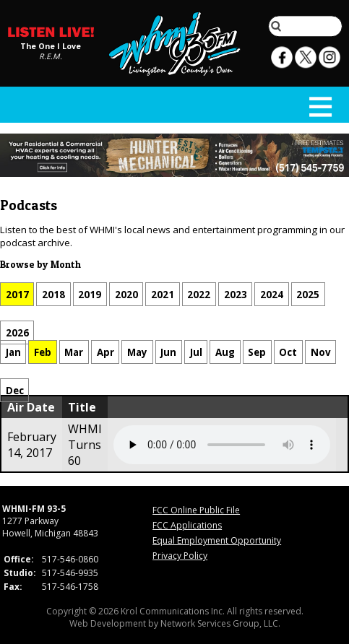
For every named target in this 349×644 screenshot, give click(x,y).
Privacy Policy (180, 556)
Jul (196, 352)
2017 (17, 294)
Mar (74, 352)
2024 (272, 294)
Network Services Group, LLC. (220, 623)
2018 (53, 294)
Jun (168, 352)
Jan (13, 352)
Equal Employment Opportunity (217, 540)
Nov (321, 352)
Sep (257, 352)
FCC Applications (187, 525)
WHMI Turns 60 (85, 445)
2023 (236, 294)
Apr (105, 352)
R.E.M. (51, 57)
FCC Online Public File (196, 510)
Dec (15, 391)
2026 (17, 333)
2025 (308, 294)
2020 (126, 294)
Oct (288, 352)
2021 (163, 294)
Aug (225, 352)
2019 (90, 294)
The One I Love (51, 47)
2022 (199, 294)
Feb (43, 352)
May (137, 352)
